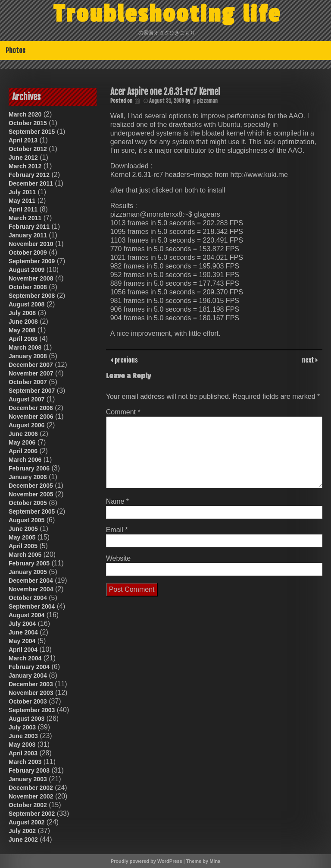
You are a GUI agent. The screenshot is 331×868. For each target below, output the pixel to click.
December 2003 (31, 684)
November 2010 (31, 244)
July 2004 (22, 624)
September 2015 (32, 132)
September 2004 (32, 606)
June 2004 (23, 632)
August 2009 (27, 270)
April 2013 (23, 140)
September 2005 (32, 511)
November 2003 (31, 693)
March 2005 (25, 555)
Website (119, 558)
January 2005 (28, 572)
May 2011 (22, 201)
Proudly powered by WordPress (147, 861)
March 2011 (25, 218)
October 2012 (28, 149)
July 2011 (22, 192)
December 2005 (31, 486)
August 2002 (27, 822)
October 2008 (28, 287)
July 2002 (22, 831)
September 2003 (32, 710)
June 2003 (23, 736)
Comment (123, 412)
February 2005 (29, 563)
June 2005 (23, 529)
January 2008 (28, 356)
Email (117, 530)
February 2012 (29, 175)
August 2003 (27, 719)
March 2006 (25, 460)
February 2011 (29, 227)
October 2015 (28, 123)
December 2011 (31, 183)
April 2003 (23, 753)
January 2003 (28, 779)
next (309, 360)
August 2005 (27, 520)
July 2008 (22, 313)
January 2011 (28, 235)
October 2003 (28, 701)
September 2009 (32, 261)
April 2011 (23, 209)
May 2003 (22, 745)
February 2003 (29, 770)
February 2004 (29, 667)
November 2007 (31, 373)
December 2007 (31, 365)
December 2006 (31, 408)
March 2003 (25, 762)
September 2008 (32, 296)
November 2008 (31, 278)
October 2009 (28, 253)
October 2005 (28, 503)
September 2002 (32, 814)
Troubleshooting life (167, 14)
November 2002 (31, 796)
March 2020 (25, 114)
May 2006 (22, 442)
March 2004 (25, 658)
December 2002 (31, 788)
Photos (16, 51)
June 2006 (23, 434)
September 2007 (32, 391)
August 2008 (27, 304)
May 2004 (22, 641)
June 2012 (23, 158)
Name (117, 501)
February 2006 (29, 468)
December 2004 (31, 581)
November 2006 (31, 417)
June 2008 (23, 322)
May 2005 (22, 537)
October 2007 (28, 382)
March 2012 (25, 166)
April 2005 (23, 546)
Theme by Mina (203, 861)
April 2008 (23, 339)
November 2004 (31, 589)
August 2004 (27, 615)
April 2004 (23, 650)
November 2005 (31, 494)
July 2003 (22, 727)
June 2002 (23, 840)
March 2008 (25, 347)
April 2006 (23, 451)
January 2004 (28, 675)
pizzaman (207, 101)
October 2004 (28, 598)
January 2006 (28, 477)
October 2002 (28, 805)
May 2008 (22, 330)
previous (125, 360)
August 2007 (27, 399)
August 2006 (27, 425)
